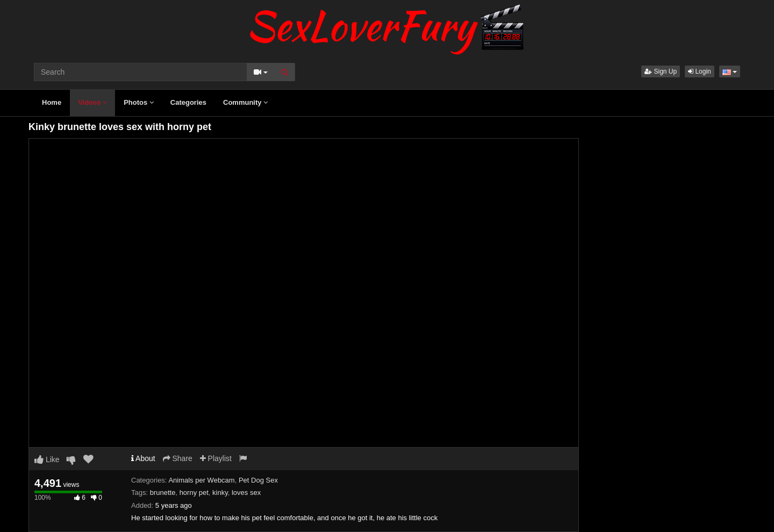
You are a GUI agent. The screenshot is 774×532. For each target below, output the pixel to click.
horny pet (194, 493)
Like (47, 459)
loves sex (246, 493)
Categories (188, 102)
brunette (163, 493)
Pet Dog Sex (258, 480)
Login (700, 71)
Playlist (216, 458)
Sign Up (661, 71)
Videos (92, 102)
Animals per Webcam (201, 480)
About (143, 458)
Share (178, 458)
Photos (139, 102)
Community (245, 102)
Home (52, 102)
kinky (220, 493)
